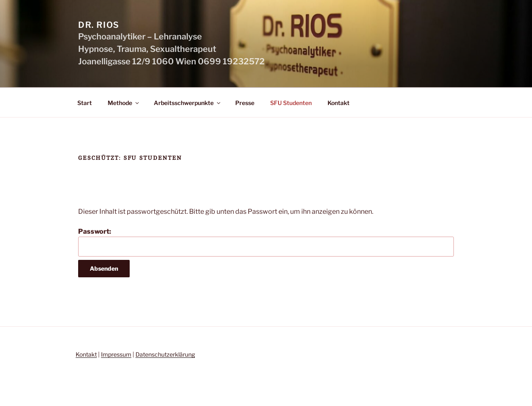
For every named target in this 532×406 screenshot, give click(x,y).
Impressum (116, 354)
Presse (245, 103)
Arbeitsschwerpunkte (188, 103)
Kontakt (339, 103)
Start (85, 103)
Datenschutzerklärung (165, 354)
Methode (124, 103)
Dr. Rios (99, 25)
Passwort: (266, 242)
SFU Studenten (291, 103)
